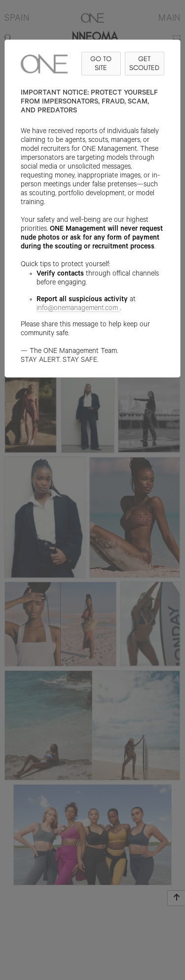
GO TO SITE (101, 63)
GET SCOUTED (144, 63)
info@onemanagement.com (78, 309)
